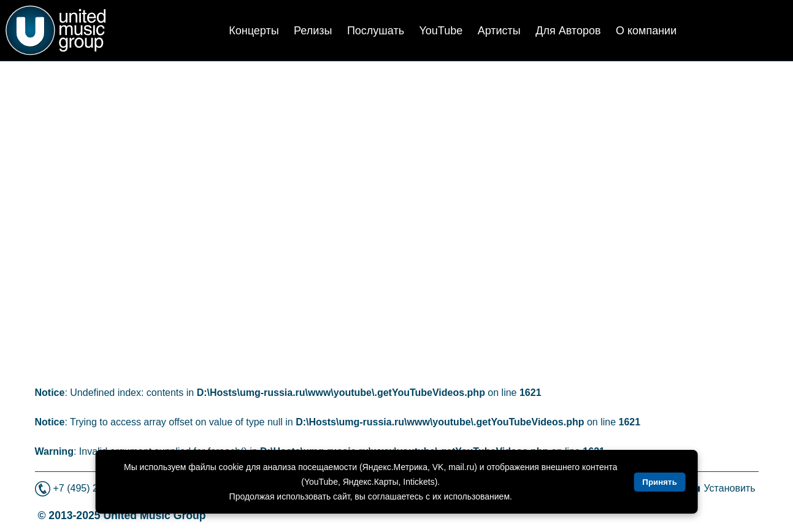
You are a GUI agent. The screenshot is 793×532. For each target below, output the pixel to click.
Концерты (254, 31)
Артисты (499, 31)
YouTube (441, 31)
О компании (646, 31)
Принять (659, 482)
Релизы (313, 31)
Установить (730, 488)
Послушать (376, 31)
